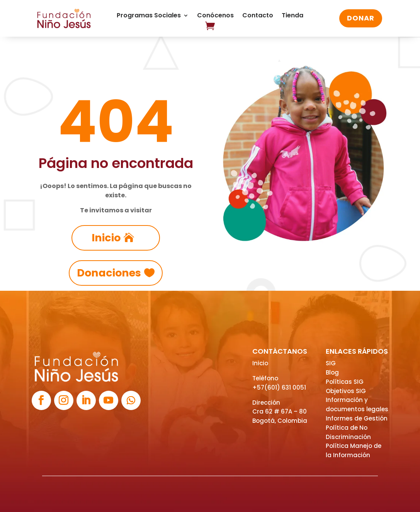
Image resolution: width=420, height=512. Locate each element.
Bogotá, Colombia (280, 421)
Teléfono (265, 378)
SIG (331, 363)
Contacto (258, 16)
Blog (332, 372)
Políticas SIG (345, 382)
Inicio (106, 238)
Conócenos (215, 16)
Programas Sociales (149, 16)
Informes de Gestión (357, 418)
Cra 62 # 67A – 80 (280, 411)
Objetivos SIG (346, 391)
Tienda (292, 16)
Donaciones (109, 273)
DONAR (361, 18)
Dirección (266, 403)
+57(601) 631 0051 (279, 387)
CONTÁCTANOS (280, 351)
